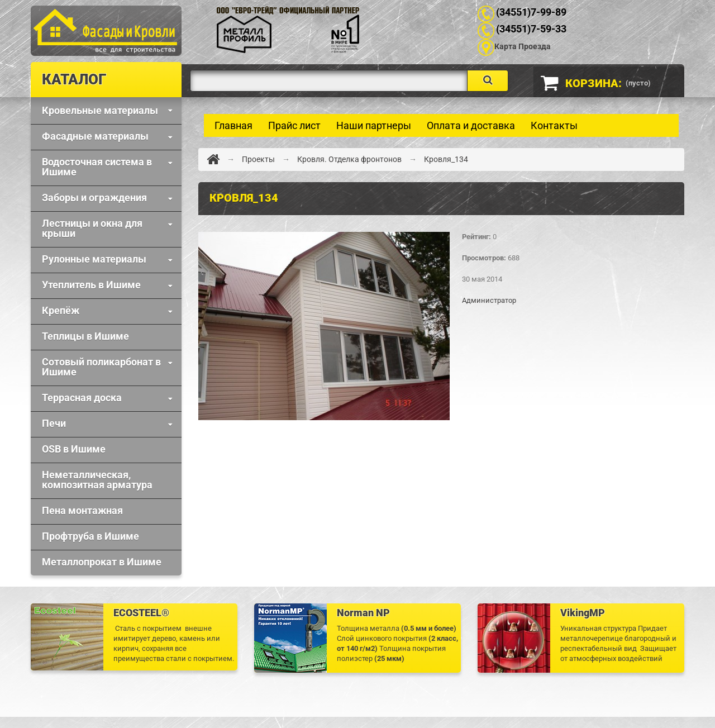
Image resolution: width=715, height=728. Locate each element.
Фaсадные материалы (95, 136)
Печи (54, 423)
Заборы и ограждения (94, 198)
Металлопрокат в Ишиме (102, 562)
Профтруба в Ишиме (90, 536)
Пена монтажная (82, 510)
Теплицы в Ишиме (85, 336)
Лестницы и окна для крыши (92, 228)
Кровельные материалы (100, 110)
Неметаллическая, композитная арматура (97, 480)
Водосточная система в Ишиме (97, 167)
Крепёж (61, 310)
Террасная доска (82, 398)
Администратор (489, 300)
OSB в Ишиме (74, 449)
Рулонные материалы (94, 259)
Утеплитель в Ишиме (91, 285)
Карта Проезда (523, 46)
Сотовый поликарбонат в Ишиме (101, 367)
